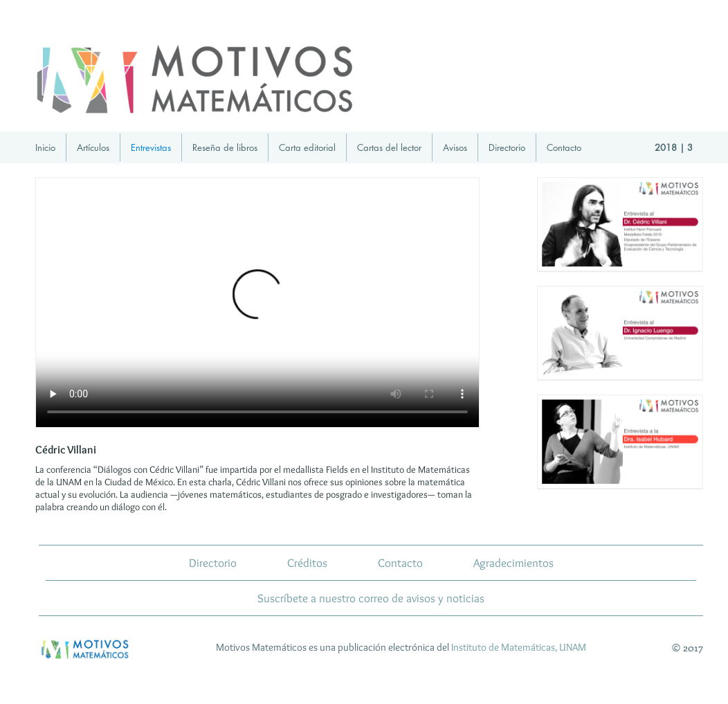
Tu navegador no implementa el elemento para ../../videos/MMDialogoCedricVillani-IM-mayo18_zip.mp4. (257, 303)
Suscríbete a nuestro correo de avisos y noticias (371, 598)
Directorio (507, 147)
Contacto (564, 147)
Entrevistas (151, 147)
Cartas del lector (389, 147)
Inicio (45, 147)
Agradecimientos (513, 563)
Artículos (93, 147)
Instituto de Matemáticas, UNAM (519, 647)
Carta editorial (307, 147)
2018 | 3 (674, 147)
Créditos (307, 563)
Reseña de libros (225, 147)
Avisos (455, 147)
